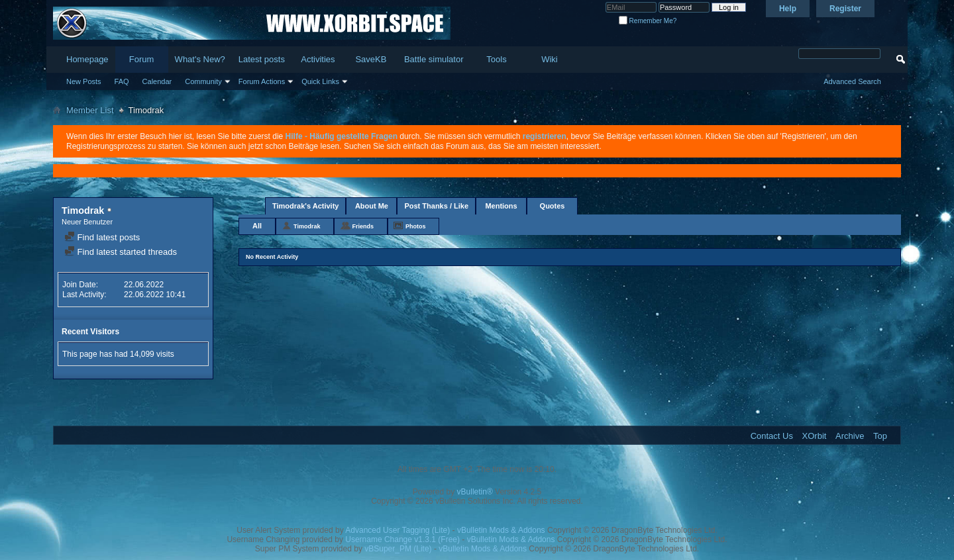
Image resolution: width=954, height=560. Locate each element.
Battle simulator (434, 59)
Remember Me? (648, 21)
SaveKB (371, 59)
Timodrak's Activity (305, 206)
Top (880, 436)
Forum (142, 59)
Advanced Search (852, 81)
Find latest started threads (121, 252)
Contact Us (772, 436)
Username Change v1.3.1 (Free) (402, 539)
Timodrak (307, 226)
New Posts (84, 81)
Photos (416, 226)
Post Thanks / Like (436, 206)
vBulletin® (475, 492)
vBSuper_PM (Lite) (398, 549)
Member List (90, 110)
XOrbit (815, 436)
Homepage (87, 59)
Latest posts (262, 59)
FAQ (122, 81)
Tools (496, 59)
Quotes (553, 206)
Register (845, 9)
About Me (372, 206)
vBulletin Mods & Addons (501, 530)
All (257, 226)
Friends (363, 226)
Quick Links (320, 81)
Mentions (501, 206)
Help (788, 9)
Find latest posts (102, 237)
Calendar (157, 81)
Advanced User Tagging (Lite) (397, 530)
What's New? (200, 59)
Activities (318, 59)
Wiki (550, 59)
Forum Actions (262, 81)
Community (203, 81)
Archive (850, 436)
